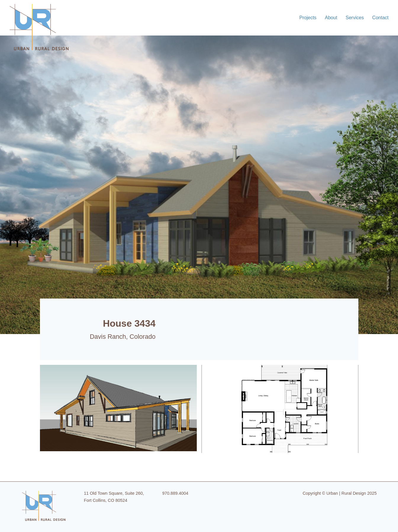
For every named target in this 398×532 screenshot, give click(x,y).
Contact (380, 18)
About (331, 18)
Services (355, 18)
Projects (308, 18)
